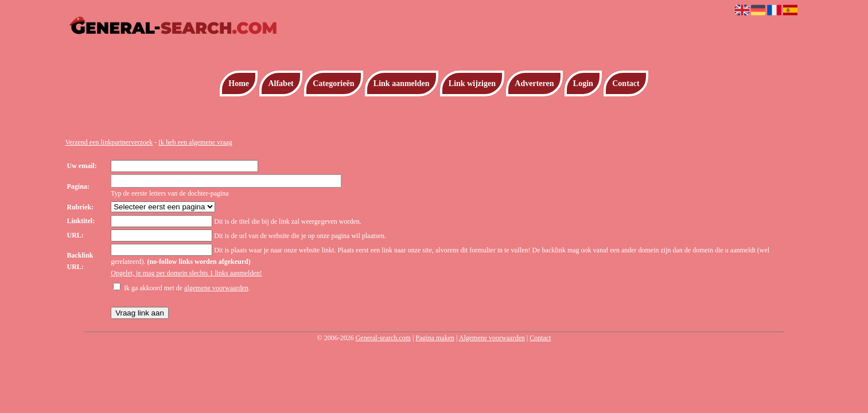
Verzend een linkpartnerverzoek (109, 142)
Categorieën (333, 83)
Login (583, 83)
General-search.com (383, 338)
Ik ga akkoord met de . (187, 288)
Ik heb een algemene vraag (195, 142)
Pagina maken (435, 338)
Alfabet (281, 83)
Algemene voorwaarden (492, 338)
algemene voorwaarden (216, 288)
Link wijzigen (472, 83)
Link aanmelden (402, 83)
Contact (626, 83)
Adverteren (534, 83)
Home (239, 83)
